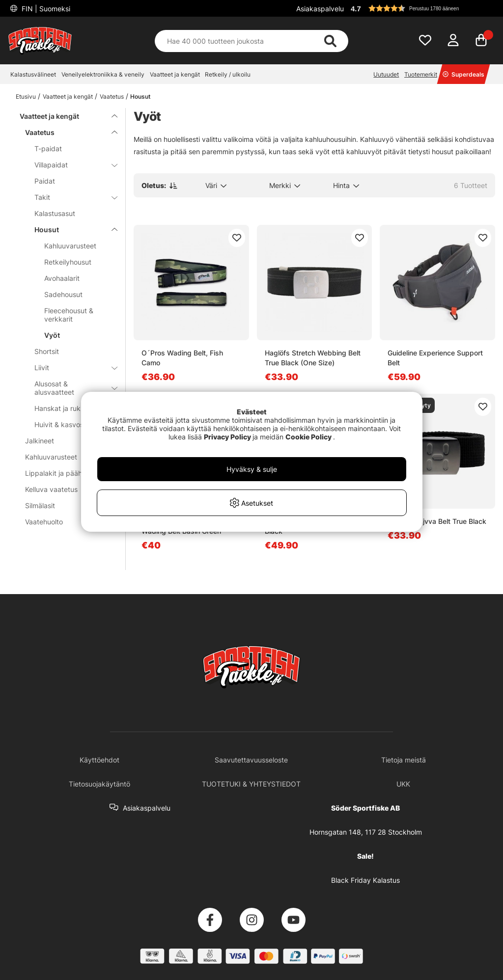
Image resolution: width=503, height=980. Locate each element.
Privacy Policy (227, 437)
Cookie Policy (308, 437)
